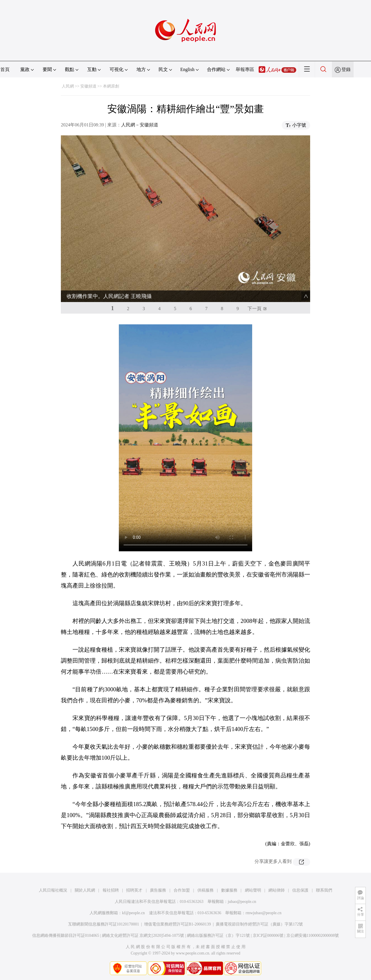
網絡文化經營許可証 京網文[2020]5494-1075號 (143, 936)
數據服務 (229, 890)
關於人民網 (85, 890)
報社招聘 (111, 890)
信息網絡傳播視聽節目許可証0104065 (66, 936)
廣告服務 (158, 890)
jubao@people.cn (242, 902)
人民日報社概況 (53, 890)
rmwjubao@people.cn (263, 913)
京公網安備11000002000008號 (313, 936)
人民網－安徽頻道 (140, 125)
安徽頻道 (88, 86)
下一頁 (254, 309)
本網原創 (111, 86)
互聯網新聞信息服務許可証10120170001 (104, 924)
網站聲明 (253, 890)
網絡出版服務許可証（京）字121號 (218, 936)
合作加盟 (182, 890)
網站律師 (277, 890)
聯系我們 (324, 890)
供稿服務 (205, 890)
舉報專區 (245, 69)
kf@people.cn (133, 913)
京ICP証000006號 (268, 936)
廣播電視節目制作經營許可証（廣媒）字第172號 (259, 924)
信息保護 (300, 890)
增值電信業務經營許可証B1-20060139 (178, 924)
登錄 (346, 69)
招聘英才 (134, 890)
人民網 (68, 86)
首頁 (5, 69)
